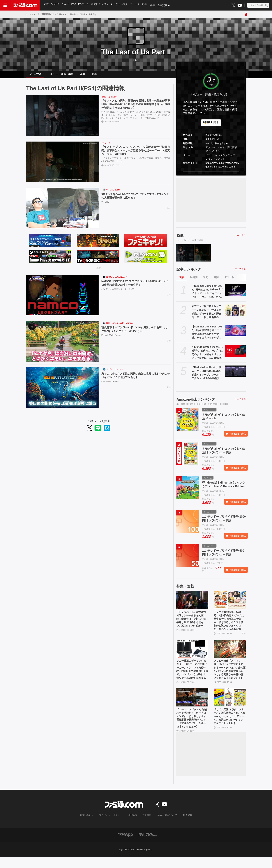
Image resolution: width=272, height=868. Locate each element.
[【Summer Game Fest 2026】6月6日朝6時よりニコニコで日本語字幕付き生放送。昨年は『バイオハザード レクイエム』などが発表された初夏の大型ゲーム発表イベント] (235, 333)
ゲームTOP (35, 76)
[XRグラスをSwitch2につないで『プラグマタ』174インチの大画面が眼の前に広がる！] (62, 211)
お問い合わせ (89, 827)
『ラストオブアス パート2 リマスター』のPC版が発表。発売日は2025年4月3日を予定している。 (136, 163)
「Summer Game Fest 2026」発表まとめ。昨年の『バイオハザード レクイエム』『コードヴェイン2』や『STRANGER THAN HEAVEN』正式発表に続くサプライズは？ (208, 294)
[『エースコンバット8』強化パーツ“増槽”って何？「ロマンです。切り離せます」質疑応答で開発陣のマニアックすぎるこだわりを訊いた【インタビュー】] (192, 706)
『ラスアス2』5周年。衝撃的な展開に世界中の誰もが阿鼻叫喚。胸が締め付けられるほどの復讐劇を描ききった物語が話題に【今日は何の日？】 (135, 108)
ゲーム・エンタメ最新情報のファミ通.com (45, 14)
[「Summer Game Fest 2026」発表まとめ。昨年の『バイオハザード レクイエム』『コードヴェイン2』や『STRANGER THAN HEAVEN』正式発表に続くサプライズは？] (235, 293)
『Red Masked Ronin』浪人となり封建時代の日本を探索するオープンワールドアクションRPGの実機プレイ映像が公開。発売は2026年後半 (207, 376)
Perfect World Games (111, 339)
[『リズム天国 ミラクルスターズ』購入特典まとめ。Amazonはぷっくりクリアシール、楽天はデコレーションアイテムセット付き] (230, 706)
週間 (206, 280)
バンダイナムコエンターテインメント (119, 292)
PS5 (74, 5)
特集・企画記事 (161, 5)
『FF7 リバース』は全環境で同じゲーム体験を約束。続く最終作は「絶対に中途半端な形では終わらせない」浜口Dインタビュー (192, 625)
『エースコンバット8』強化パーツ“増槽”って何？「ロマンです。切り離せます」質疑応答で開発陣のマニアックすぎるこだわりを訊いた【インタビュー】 (192, 728)
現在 (182, 280)
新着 (46, 5)
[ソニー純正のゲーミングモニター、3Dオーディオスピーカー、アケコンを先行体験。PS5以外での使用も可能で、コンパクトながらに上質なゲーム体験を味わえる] (192, 654)
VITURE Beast (113, 193)
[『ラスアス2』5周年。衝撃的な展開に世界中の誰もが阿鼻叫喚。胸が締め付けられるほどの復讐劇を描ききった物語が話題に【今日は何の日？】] (62, 118)
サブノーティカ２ (115, 372)
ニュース (137, 5)
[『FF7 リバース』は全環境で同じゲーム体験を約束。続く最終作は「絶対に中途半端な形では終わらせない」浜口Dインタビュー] (192, 603)
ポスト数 (229, 280)
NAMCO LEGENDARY (117, 280)
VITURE (105, 205)
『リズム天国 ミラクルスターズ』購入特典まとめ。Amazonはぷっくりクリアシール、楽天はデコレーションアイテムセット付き (229, 728)
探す (216, 125)
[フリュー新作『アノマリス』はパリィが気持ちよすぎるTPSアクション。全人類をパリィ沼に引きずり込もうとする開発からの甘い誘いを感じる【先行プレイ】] (230, 654)
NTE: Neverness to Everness (120, 326)
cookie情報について (166, 827)
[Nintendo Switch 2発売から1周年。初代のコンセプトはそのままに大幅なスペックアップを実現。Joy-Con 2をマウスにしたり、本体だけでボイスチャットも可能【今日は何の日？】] (235, 354)
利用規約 (132, 827)
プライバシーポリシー (112, 827)
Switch (66, 5)
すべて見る (240, 238)
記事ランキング (189, 272)
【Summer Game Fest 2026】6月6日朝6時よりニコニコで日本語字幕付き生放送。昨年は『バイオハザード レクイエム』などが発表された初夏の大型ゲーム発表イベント (207, 335)
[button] (211, 174)
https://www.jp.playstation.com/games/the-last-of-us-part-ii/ (222, 168)
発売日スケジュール (103, 5)
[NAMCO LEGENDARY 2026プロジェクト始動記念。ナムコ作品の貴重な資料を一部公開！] (62, 298)
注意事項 (146, 827)
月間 (216, 280)
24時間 (194, 280)
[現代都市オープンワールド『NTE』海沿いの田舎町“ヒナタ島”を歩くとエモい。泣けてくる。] (62, 344)
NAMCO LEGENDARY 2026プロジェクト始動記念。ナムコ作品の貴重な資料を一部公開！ (135, 286)
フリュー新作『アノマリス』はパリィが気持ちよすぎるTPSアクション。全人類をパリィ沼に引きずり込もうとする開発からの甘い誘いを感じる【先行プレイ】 (229, 677)
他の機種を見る (218, 146)
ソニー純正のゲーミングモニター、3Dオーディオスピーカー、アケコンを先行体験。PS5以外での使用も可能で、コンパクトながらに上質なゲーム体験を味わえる (192, 677)
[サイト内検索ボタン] (258, 5)
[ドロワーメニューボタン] (5, 5)
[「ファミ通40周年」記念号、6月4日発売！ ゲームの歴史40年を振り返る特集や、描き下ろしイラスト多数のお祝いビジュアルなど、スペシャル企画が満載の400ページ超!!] (230, 603)
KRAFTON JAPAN (110, 385)
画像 (83, 76)
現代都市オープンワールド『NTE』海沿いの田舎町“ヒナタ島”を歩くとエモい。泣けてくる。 (136, 332)
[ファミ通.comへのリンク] (25, 5)
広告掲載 (185, 827)
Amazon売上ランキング (196, 402)
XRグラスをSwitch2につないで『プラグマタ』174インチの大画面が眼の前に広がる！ (135, 199)
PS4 (136, 60)
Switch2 (56, 5)
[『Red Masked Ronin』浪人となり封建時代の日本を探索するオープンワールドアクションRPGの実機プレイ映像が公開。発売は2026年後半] (235, 374)
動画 (147, 5)
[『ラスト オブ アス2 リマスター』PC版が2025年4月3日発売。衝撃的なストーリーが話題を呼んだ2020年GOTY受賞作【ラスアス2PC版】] (62, 165)
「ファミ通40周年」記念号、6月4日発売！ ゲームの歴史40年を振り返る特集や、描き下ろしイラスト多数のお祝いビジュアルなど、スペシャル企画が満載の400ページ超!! (230, 625)
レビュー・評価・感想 (61, 76)
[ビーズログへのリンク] (148, 846)
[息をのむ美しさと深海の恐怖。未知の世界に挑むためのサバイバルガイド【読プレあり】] (62, 390)
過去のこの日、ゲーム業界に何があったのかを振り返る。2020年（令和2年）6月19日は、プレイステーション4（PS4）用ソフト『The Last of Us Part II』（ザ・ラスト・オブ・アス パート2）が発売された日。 (136, 119)
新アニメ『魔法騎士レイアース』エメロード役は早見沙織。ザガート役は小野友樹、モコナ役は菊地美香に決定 (206, 315)
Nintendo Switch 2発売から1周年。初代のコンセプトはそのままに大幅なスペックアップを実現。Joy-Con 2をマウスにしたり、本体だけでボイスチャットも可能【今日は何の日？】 (208, 356)
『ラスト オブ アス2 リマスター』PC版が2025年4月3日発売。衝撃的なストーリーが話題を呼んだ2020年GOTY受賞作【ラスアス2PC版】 (135, 154)
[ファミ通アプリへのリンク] (125, 846)
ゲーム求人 (123, 5)
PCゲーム (85, 5)
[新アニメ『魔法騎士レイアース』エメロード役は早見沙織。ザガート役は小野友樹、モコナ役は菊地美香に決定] (235, 313)
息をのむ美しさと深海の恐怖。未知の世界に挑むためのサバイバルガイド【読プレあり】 (135, 379)
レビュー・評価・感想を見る (209, 97)
